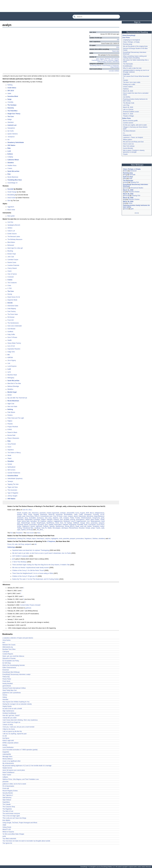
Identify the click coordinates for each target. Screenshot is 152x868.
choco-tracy (30, 516)
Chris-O (37, 516)
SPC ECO (11, 91)
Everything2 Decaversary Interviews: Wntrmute (136, 185)
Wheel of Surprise (8, 832)
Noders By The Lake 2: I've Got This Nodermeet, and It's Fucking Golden (36, 579)
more (137, 213)
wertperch (28, 544)
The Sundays (12, 105)
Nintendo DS (127, 135)
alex (30, 513)
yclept (93, 528)
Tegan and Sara (13, 487)
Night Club (11, 404)
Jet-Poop (21, 544)
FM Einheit (11, 317)
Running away (128, 44)
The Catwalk (7, 804)
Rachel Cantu (12, 262)
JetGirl (88, 520)
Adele (9, 93)
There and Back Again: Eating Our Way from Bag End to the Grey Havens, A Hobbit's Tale (41, 565)
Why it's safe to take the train (132, 68)
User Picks (126, 38)
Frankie (78, 518)
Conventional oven (46, 516)
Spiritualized (11, 467)
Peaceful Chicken (134, 192)
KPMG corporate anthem (11, 743)
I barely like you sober (10, 718)
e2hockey (111, 60)
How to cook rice (128, 144)
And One (10, 222)
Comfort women (128, 123)
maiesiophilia (7, 754)
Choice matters (128, 87)
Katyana (43, 521)
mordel (33, 523)
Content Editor (25, 605)
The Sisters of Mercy (14, 453)
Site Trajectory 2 (8, 795)
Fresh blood (6, 681)
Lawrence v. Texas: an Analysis (133, 137)
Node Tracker (7, 775)
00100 (19, 513)
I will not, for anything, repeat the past (14, 734)
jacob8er (67, 520)
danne (76, 516)
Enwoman (6, 670)
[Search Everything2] (96, 17)
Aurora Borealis (128, 148)
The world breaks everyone (11, 814)
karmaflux (34, 521)
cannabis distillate (114, 71)
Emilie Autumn (12, 234)
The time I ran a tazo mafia (132, 82)
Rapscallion (58, 525)
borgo (30, 515)
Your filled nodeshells (9, 839)
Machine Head (12, 375)
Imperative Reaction (14, 349)
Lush (9, 151)
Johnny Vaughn (12, 496)
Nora (62, 523)
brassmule (59, 515)
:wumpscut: (11, 137)
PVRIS (10, 430)
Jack (61, 520)
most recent (30, 533)
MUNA (10, 395)
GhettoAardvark (86, 518)
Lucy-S (73, 521)
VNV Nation (11, 145)
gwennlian (20, 520)
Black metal (11, 210)
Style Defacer (7, 800)
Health (10, 340)
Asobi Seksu (12, 88)
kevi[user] (67, 521)
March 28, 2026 (128, 91)
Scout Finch (100, 525)
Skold (9, 455)
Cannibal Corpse (13, 260)
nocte (57, 523)
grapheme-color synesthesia (12, 693)
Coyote (125, 154)
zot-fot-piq (30, 530)
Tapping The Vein (13, 484)
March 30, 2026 (128, 107)
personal (126, 196)
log (124, 192)
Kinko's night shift (8, 741)
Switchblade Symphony (15, 479)
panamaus (94, 523)
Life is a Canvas (128, 109)
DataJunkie (82, 516)
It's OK (5, 736)
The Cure (11, 117)
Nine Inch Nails (12, 407)
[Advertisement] (76, 6)
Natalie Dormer (7, 768)
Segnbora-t (26, 526)
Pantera (10, 415)
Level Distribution (8, 747)
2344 (118, 47)
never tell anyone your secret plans (14, 770)
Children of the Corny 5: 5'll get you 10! (25, 576)
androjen (63, 513)
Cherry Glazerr (12, 268)
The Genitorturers (13, 323)
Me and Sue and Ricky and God (133, 142)
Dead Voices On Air (14, 297)
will (110, 539)
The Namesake (128, 64)
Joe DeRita (127, 97)
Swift (131, 178)
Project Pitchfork (13, 427)
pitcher (26, 525)
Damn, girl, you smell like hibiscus (13, 656)
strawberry (102, 539)
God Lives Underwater (15, 326)
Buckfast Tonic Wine (9, 649)
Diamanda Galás (13, 306)
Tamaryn (10, 481)
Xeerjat (88, 528)
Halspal (29, 539)
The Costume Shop (9, 807)
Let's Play (126, 105)
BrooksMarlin (68, 515)
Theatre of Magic (128, 116)
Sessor (33, 526)
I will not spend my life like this (12, 731)
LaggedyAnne (58, 521)
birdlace (20, 515)
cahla (76, 515)
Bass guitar (11, 216)
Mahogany (11, 378)
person (126, 188)
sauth (86, 525)
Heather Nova (12, 166)
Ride (9, 148)
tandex (89, 526)
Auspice (82, 513)
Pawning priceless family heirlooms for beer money (136, 206)
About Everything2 (129, 35)
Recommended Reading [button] (137, 32)
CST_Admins (115, 59)
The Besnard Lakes (14, 237)
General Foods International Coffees (14, 688)
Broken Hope (12, 254)
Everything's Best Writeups (11, 672)
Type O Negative (13, 493)
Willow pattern (128, 140)
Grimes (5, 695)
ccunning (96, 515)
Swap (77, 526)
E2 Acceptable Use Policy (11, 661)
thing (125, 175)
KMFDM (10, 358)
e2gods (102, 59)
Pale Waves (11, 412)
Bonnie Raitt (11, 435)
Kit (13, 544)
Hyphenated (29, 520)
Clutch (9, 271)
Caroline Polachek (13, 265)
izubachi (56, 520)
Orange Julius (85, 523)
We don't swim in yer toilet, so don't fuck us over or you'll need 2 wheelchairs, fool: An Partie (42, 553)
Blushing (10, 251)
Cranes (10, 168)
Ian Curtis (11, 131)
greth (103, 518)
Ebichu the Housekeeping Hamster (14, 665)
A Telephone (51, 541)
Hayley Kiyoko (7, 706)
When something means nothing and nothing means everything (135, 57)
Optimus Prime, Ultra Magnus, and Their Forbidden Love (21, 779)
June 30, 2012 (27, 510)
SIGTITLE (107, 59)
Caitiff (81, 515)
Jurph (19, 521)
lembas (5, 745)
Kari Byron (6, 738)
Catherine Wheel (13, 160)
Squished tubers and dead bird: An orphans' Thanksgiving (31, 550)
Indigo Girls (11, 352)
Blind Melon (11, 242)
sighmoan (39, 526)
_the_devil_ (40, 530)
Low (9, 363)
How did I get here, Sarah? (11, 715)
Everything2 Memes (96, 66)
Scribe (19, 526)
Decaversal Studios (137, 188)
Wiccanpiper (56, 528)
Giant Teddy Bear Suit (10, 690)
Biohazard (11, 245)
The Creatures (12, 283)
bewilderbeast (12, 539)
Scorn (9, 447)
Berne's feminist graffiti (130, 121)
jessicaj (73, 520)
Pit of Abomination (8, 786)
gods (98, 59)
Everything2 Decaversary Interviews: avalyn (17, 674)
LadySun (50, 521)
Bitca (25, 515)
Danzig (10, 294)
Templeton (96, 526)
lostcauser (133, 171)
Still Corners (11, 470)
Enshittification (128, 66)
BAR (88, 513)
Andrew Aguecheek (53, 513)
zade (103, 528)
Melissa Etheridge (13, 386)
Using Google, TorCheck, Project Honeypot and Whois (20, 823)
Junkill (102, 520)
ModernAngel (26, 523)
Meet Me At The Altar (14, 383)
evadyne (66, 518)
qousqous (41, 525)
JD (39, 521)
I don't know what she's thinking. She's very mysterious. (20, 720)
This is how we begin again (11, 816)
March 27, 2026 (128, 114)
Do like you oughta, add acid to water (135, 125)
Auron (77, 513)
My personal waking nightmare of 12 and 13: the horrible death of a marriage (27, 766)
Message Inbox (7, 756)
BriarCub (51, 515)
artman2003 (71, 513)
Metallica (10, 389)
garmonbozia (7, 686)
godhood (28, 608)
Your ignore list (7, 843)
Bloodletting (11, 195)
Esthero (10, 154)
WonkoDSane (74, 528)
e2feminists (116, 62)
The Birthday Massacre (15, 239)
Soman (10, 464)
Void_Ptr (44, 528)
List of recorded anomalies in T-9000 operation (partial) (20, 750)
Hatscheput (40, 539)
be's (4, 642)
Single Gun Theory (14, 114)
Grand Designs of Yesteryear (110, 66)
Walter (50, 528)
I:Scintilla (10, 102)
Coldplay (10, 157)
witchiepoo (65, 528)
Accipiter (25, 513)
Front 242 (11, 320)
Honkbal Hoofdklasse (9, 713)
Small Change (12, 192)
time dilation (6, 820)
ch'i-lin (102, 515)
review (126, 182)
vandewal (37, 528)
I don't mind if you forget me (11, 722)
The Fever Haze (13, 314)
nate (16, 544)
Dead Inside (11, 198)
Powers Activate (35, 605)
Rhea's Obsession (13, 438)
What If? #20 (7, 829)
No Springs (68, 523)
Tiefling (19, 528)
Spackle (52, 526)
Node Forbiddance (8, 772)
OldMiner (76, 523)
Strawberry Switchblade (16, 142)
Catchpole (6, 652)
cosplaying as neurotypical (132, 40)
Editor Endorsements (9, 668)
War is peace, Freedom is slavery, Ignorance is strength (134, 151)
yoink (4, 836)
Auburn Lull (11, 231)
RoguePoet (73, 525)
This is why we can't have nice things (14, 818)
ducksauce (40, 518)
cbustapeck (88, 515)
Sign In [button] (137, 22)
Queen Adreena (12, 134)
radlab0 (51, 525)
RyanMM (80, 525)
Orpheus (126, 89)
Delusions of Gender (9, 658)
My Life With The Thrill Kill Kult (17, 398)
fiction (125, 171)
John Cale (11, 257)
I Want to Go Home (9, 729)
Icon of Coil (11, 346)
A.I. (124, 133)
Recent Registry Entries (10, 791)
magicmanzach (81, 521)
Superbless (6, 802)
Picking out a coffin (129, 84)
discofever (90, 516)
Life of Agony (12, 360)
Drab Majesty (12, 309)
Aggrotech (11, 207)
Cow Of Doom (58, 516)
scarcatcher (92, 525)
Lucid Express (12, 366)
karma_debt (26, 521)
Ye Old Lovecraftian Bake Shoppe (13, 834)
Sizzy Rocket (12, 444)
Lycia (9, 372)
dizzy (26, 518)
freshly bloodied (8, 684)
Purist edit (6, 788)
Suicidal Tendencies (14, 473)
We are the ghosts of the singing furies (135, 46)
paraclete (66, 539)
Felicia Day (6, 677)
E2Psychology (102, 62)
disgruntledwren (99, 516)
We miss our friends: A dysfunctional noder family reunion (31, 568)
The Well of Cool (8, 811)
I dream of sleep (8, 725)
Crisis (9, 286)
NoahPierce (50, 523)
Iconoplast (37, 520)
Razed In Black (12, 432)
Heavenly (11, 108)
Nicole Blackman (13, 177)
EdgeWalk (126, 74)
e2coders (109, 62)
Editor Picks (127, 118)
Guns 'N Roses (12, 337)
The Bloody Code (129, 103)
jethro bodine (95, 520)
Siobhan (46, 526)
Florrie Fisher (7, 679)
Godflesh (10, 332)
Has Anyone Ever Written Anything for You (16, 702)
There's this (115, 51)
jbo (13, 559)
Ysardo (98, 528)
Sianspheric (11, 128)
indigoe (43, 520)
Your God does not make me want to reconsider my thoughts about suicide (26, 841)
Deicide (10, 303)
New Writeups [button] (137, 165)
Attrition (10, 228)
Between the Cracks (9, 645)
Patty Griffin (11, 335)
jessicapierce (80, 520)
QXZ (46, 525)
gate (132, 209)
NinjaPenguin (41, 523)
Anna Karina (6, 640)
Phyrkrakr (20, 525)
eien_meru (48, 518)
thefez (102, 526)
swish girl (83, 526)
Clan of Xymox (12, 274)
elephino (55, 518)
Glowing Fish (21, 539)
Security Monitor (8, 793)
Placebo (10, 424)
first (11, 533)
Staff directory (7, 798)
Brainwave (44, 515)
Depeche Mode (12, 300)
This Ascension (12, 490)
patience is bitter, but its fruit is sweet (14, 784)
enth (61, 518)
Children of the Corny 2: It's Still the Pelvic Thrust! (28, 570)
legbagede (55, 539)
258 (118, 40)
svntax (130, 203)
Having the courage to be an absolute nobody (17, 704)
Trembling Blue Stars (15, 180)
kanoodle (132, 175)
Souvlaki (10, 189)
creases (70, 516)
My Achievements (8, 763)
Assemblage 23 (12, 183)
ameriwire (43, 513)
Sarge (9, 99)
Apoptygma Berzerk (14, 225)
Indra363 (50, 520)
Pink (9, 174)
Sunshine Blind (13, 96)
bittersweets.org (8, 647)
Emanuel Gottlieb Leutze (131, 112)
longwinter (6, 752)
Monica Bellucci (8, 759)
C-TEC (10, 288)
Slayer (9, 458)
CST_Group (104, 60)
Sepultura (11, 450)
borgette (36, 515)
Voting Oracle (7, 827)
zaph (19, 530)
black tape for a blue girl (15, 248)
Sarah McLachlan (13, 171)
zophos (23, 530)
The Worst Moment (129, 131)
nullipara (5, 777)
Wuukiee (82, 528)
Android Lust (12, 125)
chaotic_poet (21, 516)
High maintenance (8, 711)
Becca (92, 513)
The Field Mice (12, 111)
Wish (9, 201)
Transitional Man (28, 528)
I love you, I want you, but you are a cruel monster (18, 727)
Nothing (10, 85)
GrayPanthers (96, 60)
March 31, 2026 (128, 190)
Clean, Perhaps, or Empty (131, 42)
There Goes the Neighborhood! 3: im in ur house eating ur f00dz (33, 573)
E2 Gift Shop (7, 663)
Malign (10, 119)
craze (65, 516)
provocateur (33, 525)
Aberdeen (11, 122)
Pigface (10, 421)
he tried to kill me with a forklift (12, 709)
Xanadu (126, 80)
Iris (8, 140)
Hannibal (5, 699)
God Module (11, 329)
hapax (34, 539)
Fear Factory (12, 311)
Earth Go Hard (128, 177)
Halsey (5, 697)
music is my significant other (12, 761)
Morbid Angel (12, 392)
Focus (9, 544)
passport (102, 523)
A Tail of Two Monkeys (19, 562)
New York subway (129, 146)
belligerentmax (100, 513)
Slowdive (11, 163)
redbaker (65, 525)
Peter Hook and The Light (16, 418)
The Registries (7, 809)
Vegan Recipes (115, 67)
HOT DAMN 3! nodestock (20, 556)
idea (125, 178)
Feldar (72, 518)
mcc (88, 521)
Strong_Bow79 (70, 526)
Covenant (11, 277)
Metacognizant (96, 521)
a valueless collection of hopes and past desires (18, 638)
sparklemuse (60, 526)
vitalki (4, 825)
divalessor (20, 518)
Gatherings (11, 547)
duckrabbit (32, 518)
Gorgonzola (96, 518)
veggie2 (116, 60)
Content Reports (8, 654)
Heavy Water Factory (14, 343)
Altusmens (35, 513)
